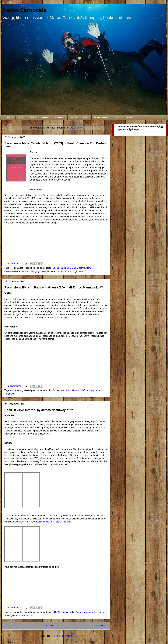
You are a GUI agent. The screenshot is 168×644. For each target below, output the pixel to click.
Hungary (35, 271)
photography (90, 612)
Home (10, 117)
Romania (102, 612)
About (21, 117)
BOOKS (57, 612)
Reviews (46, 117)
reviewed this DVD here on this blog (54, 522)
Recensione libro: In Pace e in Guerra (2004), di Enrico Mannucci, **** (54, 287)
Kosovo (79, 612)
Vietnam (67, 271)
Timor (7, 394)
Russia (8, 616)
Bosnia (56, 268)
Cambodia (66, 268)
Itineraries (60, 117)
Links (116, 117)
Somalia (99, 390)
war (13, 394)
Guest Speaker (101, 117)
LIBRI (43, 271)
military (91, 390)
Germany (25, 271)
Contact (128, 117)
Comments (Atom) (63, 636)
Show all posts (75, 128)
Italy (68, 390)
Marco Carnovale (24, 10)
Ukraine (51, 271)
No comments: (14, 264)
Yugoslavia (78, 271)
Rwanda (16, 616)
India (72, 612)
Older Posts (101, 625)
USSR (59, 271)
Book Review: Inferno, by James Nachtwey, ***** (39, 410)
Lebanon (75, 390)
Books (33, 117)
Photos (74, 117)
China (75, 268)
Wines (86, 117)
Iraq (63, 390)
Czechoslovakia (12, 271)
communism (85, 268)
